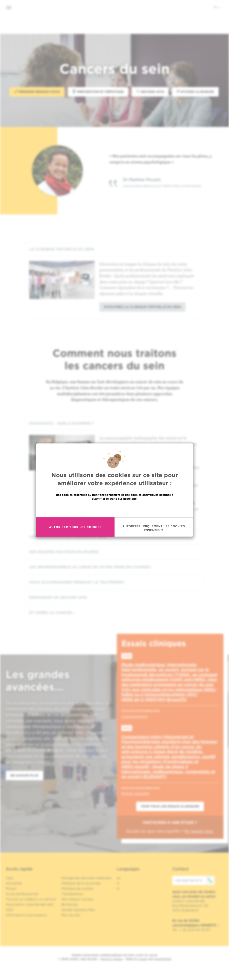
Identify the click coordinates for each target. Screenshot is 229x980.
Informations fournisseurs (26, 915)
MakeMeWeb (163, 959)
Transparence (72, 894)
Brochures (70, 904)
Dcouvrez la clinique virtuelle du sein (142, 307)
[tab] (114, 249)
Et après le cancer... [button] (114, 613)
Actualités (14, 883)
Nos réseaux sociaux (78, 899)
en (119, 878)
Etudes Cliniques (195, 92)
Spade (143, 959)
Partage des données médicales (86, 878)
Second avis (150, 92)
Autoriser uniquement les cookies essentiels (154, 528)
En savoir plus (115, 508)
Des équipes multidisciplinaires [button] (114, 552)
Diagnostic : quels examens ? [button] (114, 423)
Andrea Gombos (134, 716)
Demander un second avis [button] (114, 597)
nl (118, 889)
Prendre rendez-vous (37, 92)
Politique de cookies (77, 889)
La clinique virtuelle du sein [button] (114, 249)
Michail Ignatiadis (135, 793)
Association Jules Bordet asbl (29, 904)
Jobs (10, 878)
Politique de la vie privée (81, 883)
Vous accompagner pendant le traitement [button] (114, 582)
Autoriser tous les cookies (75, 527)
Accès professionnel (22, 894)
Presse (11, 889)
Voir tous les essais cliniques (170, 806)
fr (217, 7)
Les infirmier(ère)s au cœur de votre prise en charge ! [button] (114, 567)
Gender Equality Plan (78, 910)
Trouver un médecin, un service (31, 899)
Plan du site (71, 915)
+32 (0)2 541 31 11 (195, 880)
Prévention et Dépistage (98, 92)
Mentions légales (112, 959)
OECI (10, 910)
